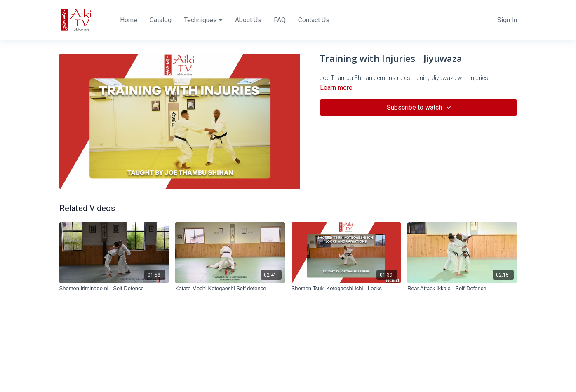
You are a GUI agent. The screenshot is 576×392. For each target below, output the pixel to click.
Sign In (507, 20)
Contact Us (314, 20)
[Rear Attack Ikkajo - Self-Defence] (462, 289)
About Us (248, 20)
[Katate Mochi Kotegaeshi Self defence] (230, 289)
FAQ (280, 20)
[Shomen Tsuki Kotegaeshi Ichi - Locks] (346, 289)
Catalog (161, 20)
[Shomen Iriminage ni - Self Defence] (114, 289)
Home (129, 20)
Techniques (203, 20)
